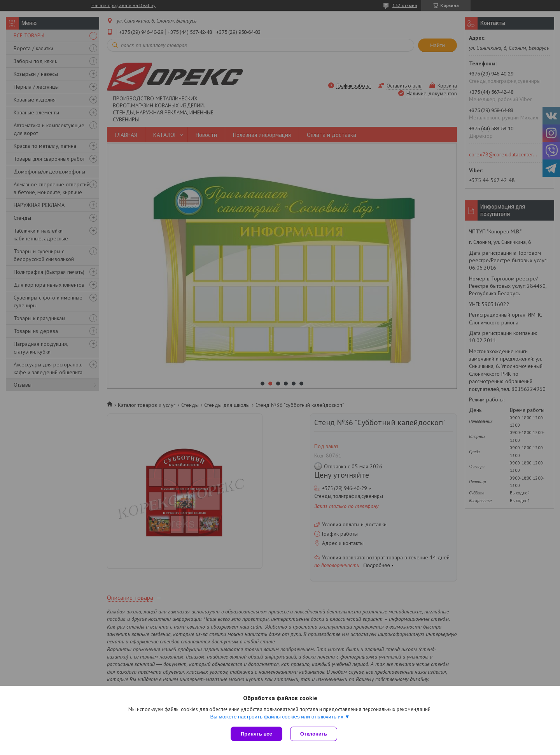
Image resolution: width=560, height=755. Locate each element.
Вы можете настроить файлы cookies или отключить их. (277, 717)
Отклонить (314, 734)
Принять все (256, 734)
